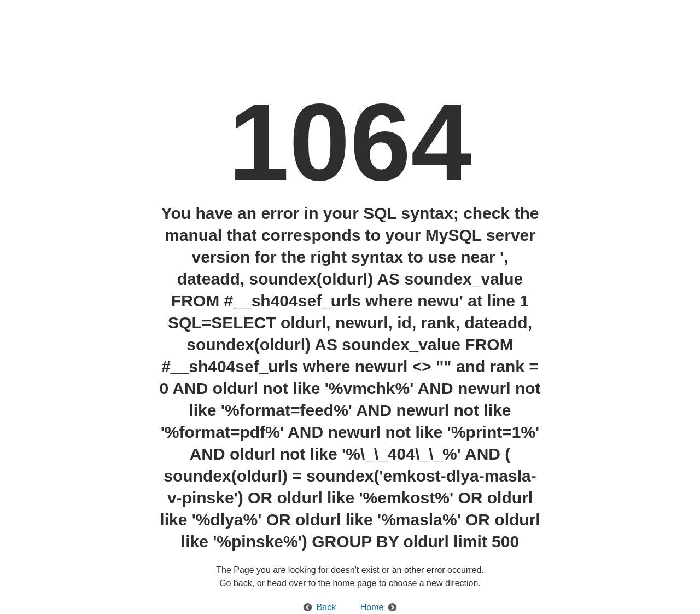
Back (326, 607)
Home (372, 607)
